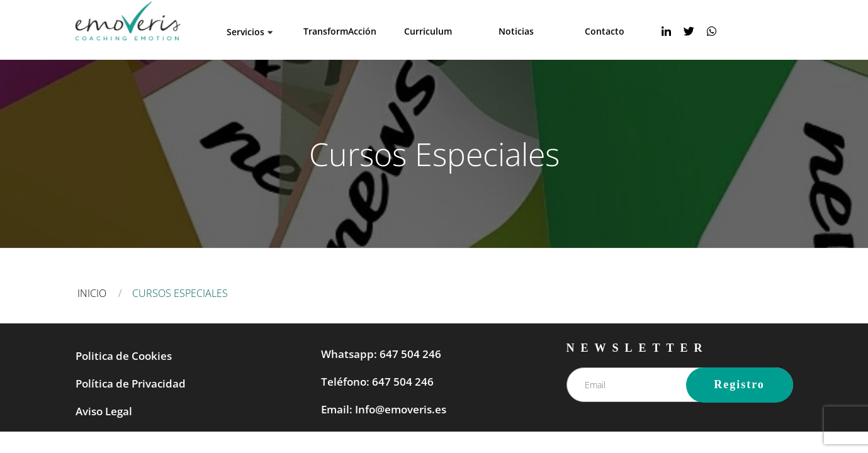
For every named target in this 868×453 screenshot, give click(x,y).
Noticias (516, 31)
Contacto (605, 31)
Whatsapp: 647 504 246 (381, 354)
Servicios (245, 32)
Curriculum (428, 31)
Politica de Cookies (124, 356)
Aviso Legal (104, 411)
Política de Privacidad (131, 383)
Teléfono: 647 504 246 (377, 382)
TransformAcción (340, 31)
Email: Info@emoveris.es (384, 409)
